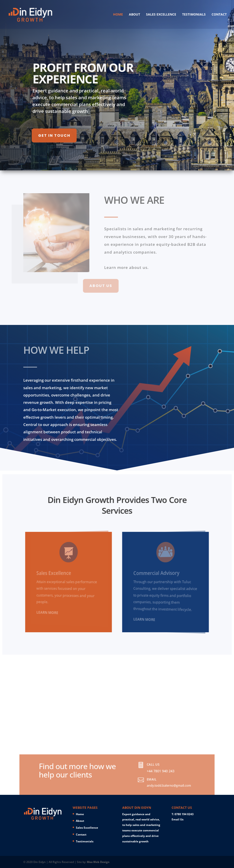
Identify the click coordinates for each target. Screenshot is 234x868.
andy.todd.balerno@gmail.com (152, 788)
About (134, 15)
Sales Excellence (161, 15)
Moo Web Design (98, 862)
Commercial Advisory (157, 576)
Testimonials (194, 15)
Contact (219, 15)
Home (118, 15)
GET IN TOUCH (37, 135)
